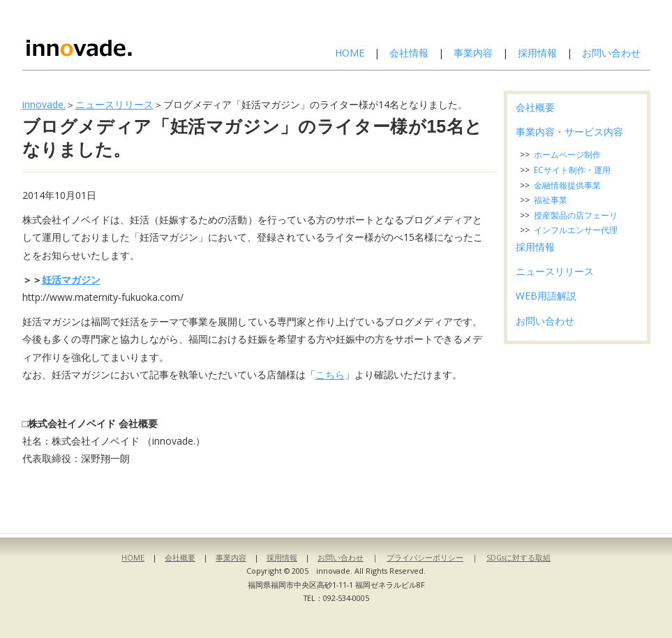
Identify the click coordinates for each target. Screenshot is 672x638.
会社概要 (535, 107)
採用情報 (537, 53)
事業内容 (473, 53)
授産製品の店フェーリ (576, 215)
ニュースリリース (114, 104)
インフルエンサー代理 (576, 230)
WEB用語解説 (546, 296)
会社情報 (409, 53)
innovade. (44, 104)
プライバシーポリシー (425, 557)
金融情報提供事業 (567, 185)
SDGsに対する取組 (518, 557)
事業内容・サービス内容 (569, 132)
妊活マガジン (71, 280)
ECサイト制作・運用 (572, 170)
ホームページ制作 (567, 155)
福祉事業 (551, 200)
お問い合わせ (611, 53)
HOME (350, 53)
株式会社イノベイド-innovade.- (115, 35)
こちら (330, 374)
